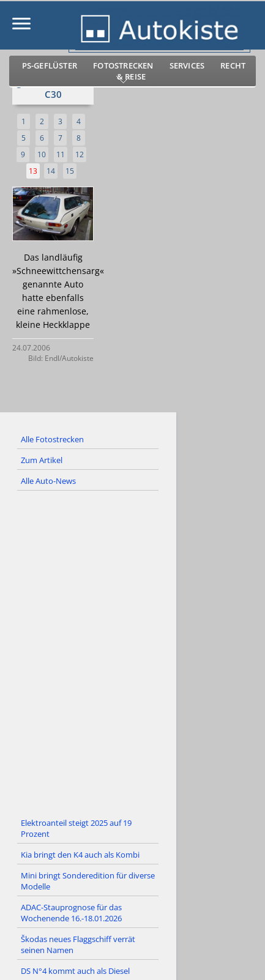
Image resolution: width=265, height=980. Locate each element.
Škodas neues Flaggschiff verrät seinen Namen (78, 945)
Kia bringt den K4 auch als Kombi (80, 855)
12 (80, 154)
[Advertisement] (132, 652)
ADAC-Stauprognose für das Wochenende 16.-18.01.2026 (71, 913)
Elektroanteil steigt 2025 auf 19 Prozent (76, 828)
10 (42, 154)
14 (51, 171)
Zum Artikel (42, 460)
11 (61, 154)
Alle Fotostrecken (52, 439)
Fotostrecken (123, 65)
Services (187, 65)
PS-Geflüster (50, 65)
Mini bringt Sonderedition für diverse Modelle (88, 881)
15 (70, 171)
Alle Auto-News (48, 481)
